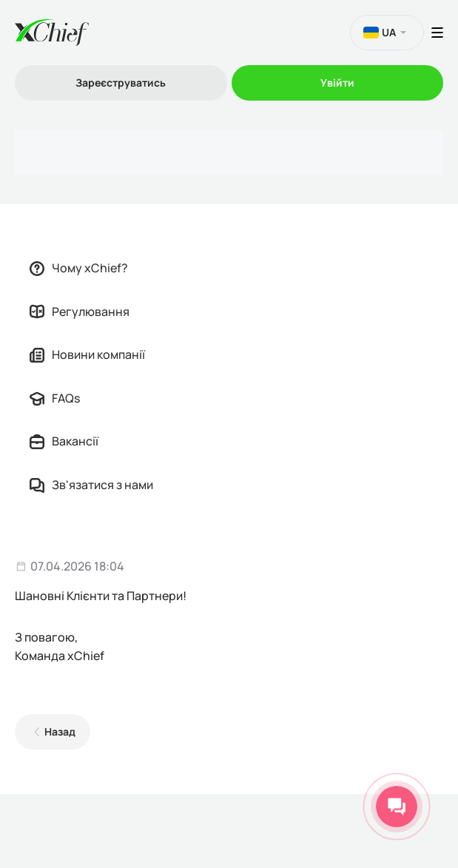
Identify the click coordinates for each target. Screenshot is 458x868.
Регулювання (80, 312)
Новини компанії (87, 354)
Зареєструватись (121, 83)
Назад (60, 731)
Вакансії (64, 441)
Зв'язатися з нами (91, 485)
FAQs (55, 398)
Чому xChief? (79, 268)
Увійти (337, 83)
